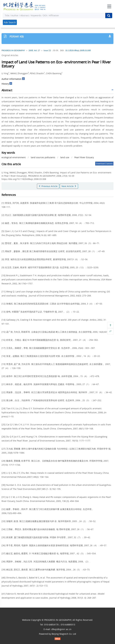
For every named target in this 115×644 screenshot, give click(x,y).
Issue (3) (47, 50)
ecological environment (14, 157)
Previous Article (48, 186)
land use (65, 157)
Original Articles (10, 55)
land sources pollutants (43, 157)
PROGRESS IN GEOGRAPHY (13, 50)
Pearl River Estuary (84, 157)
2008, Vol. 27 (34, 50)
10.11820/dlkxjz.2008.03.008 (78, 50)
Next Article (69, 186)
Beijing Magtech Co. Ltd (64, 634)
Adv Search (10, 22)
